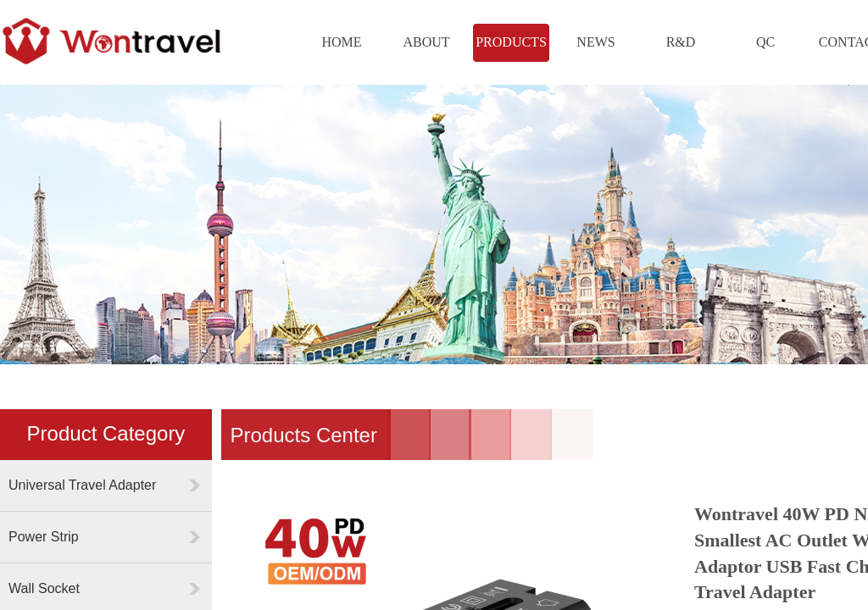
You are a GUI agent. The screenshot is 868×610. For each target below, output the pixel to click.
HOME (341, 42)
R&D (681, 42)
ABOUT (426, 42)
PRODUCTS (511, 42)
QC (765, 42)
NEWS (595, 42)
